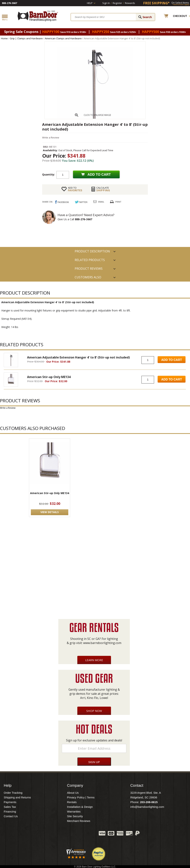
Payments (10, 802)
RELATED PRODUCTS (90, 260)
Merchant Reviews (79, 821)
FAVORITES (75, 189)
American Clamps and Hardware (63, 38)
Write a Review (51, 137)
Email (101, 202)
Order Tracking (13, 793)
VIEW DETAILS (50, 512)
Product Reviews (89, 269)
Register (117, 3)
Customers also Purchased (88, 278)
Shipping (103, 189)
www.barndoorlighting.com (102, 643)
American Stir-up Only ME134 (49, 377)
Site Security (75, 816)
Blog (77, 834)
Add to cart (99, 175)
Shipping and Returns (17, 797)
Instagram (87, 834)
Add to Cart (172, 360)
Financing (10, 811)
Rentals (72, 802)
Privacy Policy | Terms (81, 797)
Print (118, 202)
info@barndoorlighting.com (147, 807)
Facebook (58, 834)
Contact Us (11, 816)
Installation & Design (80, 807)
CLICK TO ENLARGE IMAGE (97, 115)
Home (4, 38)
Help (90, 3)
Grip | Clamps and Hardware (26, 38)
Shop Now (94, 711)
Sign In (106, 3)
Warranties (74, 811)
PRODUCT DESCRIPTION (92, 251)
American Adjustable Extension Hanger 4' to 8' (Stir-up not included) (78, 357)
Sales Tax (10, 807)
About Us (73, 793)
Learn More (94, 660)
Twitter (68, 834)
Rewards (130, 3)
